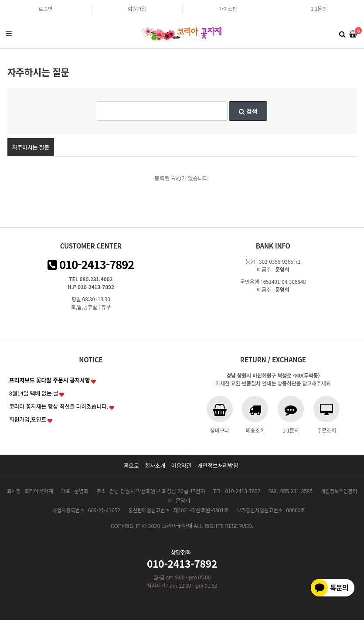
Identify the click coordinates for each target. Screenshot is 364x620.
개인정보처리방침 (218, 465)
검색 (248, 111)
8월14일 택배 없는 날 (34, 393)
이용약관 (181, 465)
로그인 (45, 9)
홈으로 (131, 465)
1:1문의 (318, 9)
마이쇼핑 (228, 9)
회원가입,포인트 (28, 419)
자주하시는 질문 (31, 147)
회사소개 (155, 465)
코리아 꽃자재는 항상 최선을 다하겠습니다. (59, 406)
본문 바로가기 (0, 0)
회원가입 (137, 9)
